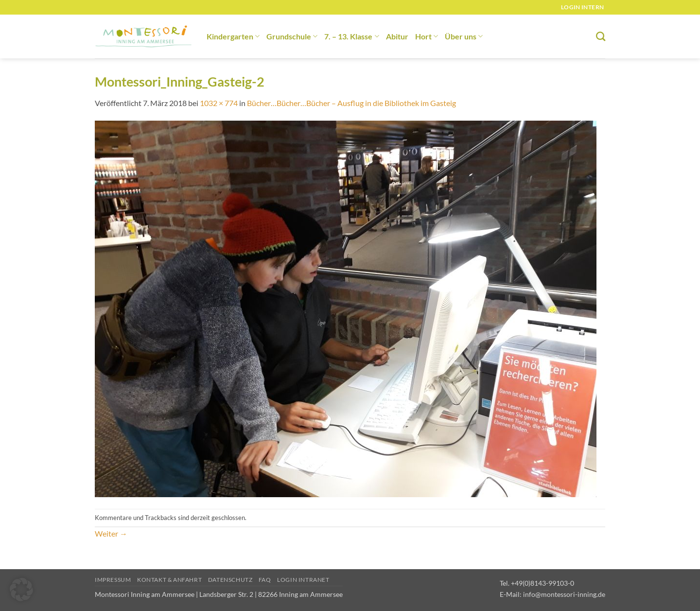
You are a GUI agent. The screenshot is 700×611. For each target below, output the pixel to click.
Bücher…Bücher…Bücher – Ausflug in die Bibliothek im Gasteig (351, 103)
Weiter (111, 533)
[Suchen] (601, 36)
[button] (21, 590)
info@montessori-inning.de (564, 594)
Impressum (113, 580)
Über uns (464, 36)
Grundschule (292, 36)
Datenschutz (230, 580)
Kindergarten (233, 36)
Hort (427, 36)
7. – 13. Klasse (351, 36)
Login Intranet (303, 580)
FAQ (265, 580)
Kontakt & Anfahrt (169, 580)
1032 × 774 (219, 103)
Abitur (397, 36)
